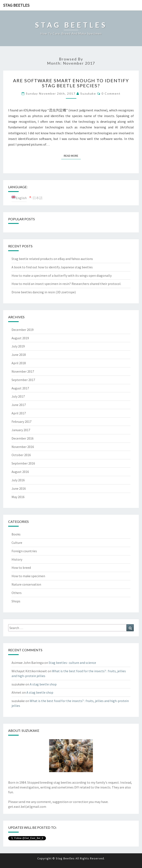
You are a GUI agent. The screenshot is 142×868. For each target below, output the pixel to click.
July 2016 (18, 480)
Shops (16, 601)
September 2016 (23, 463)
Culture (17, 543)
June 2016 (19, 488)
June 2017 (19, 405)
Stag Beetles (16, 5)
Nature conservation (26, 584)
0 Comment (111, 93)
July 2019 (18, 346)
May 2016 (18, 497)
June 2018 (19, 355)
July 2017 (18, 396)
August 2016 (20, 472)
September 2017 (23, 380)
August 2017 (20, 388)
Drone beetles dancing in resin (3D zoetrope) (44, 292)
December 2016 (23, 438)
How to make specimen (28, 576)
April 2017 (19, 413)
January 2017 (21, 430)
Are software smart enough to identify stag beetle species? (71, 83)
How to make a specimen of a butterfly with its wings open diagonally (62, 275)
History (17, 559)
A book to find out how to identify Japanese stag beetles (52, 267)
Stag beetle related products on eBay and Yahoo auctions (52, 259)
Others (17, 593)
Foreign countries (24, 551)
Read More (72, 155)
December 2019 (23, 330)
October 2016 (21, 455)
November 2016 (23, 447)
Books (16, 534)
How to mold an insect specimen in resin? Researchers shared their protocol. (66, 284)
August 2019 (20, 338)
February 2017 (21, 422)
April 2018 (19, 363)
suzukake (88, 93)
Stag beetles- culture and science (72, 663)
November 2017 (23, 371)
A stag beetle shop (43, 684)
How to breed (21, 568)
